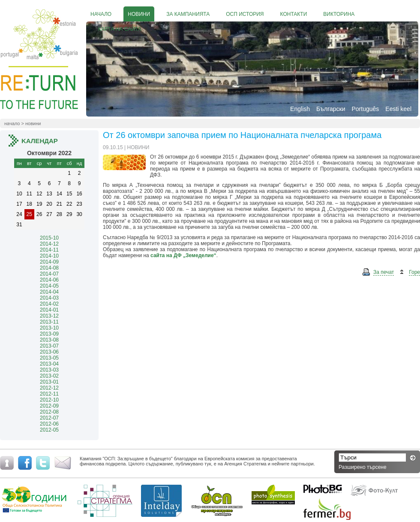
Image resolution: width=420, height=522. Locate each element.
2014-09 (49, 262)
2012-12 (49, 388)
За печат (384, 272)
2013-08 (49, 340)
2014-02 (49, 304)
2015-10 (49, 238)
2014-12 (49, 244)
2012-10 (49, 400)
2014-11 (49, 250)
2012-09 (49, 406)
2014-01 (49, 310)
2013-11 (49, 322)
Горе (414, 272)
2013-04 (49, 364)
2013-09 (49, 334)
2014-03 (49, 298)
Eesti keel (398, 109)
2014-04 (49, 292)
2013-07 (49, 346)
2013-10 (49, 328)
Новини (33, 123)
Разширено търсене (363, 467)
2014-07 (49, 274)
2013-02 (49, 376)
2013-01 (49, 382)
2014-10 (49, 256)
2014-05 (49, 286)
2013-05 (49, 358)
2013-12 (49, 316)
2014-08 (49, 268)
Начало (12, 123)
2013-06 (49, 352)
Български (331, 109)
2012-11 (49, 394)
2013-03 (49, 370)
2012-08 (49, 412)
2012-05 (49, 430)
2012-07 (49, 418)
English (300, 109)
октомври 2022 (49, 153)
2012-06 (49, 424)
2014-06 (49, 280)
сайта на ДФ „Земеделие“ (183, 255)
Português (365, 109)
